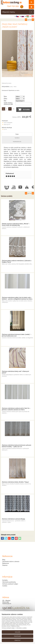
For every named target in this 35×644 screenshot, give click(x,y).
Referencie (6, 563)
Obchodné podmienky (9, 582)
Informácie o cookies (21, 628)
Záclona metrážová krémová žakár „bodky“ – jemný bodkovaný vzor (17, 335)
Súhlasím (17, 632)
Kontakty (5, 580)
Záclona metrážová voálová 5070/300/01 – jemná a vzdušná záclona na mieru (16, 409)
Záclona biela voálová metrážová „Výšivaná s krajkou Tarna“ (17, 261)
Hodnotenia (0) (17, 142)
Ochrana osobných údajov (10, 584)
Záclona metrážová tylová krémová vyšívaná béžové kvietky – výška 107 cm (17, 446)
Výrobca (17, 138)
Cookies (5, 586)
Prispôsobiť (17, 636)
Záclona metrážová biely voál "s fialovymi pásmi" (15, 372)
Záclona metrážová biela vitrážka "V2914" (15, 482)
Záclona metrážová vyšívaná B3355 (13, 519)
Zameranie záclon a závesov (11, 562)
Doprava (5, 565)
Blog (4, 560)
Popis (17, 134)
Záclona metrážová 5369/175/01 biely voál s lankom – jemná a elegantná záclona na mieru (17, 298)
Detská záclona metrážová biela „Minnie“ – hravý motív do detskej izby (16, 224)
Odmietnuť (17, 640)
